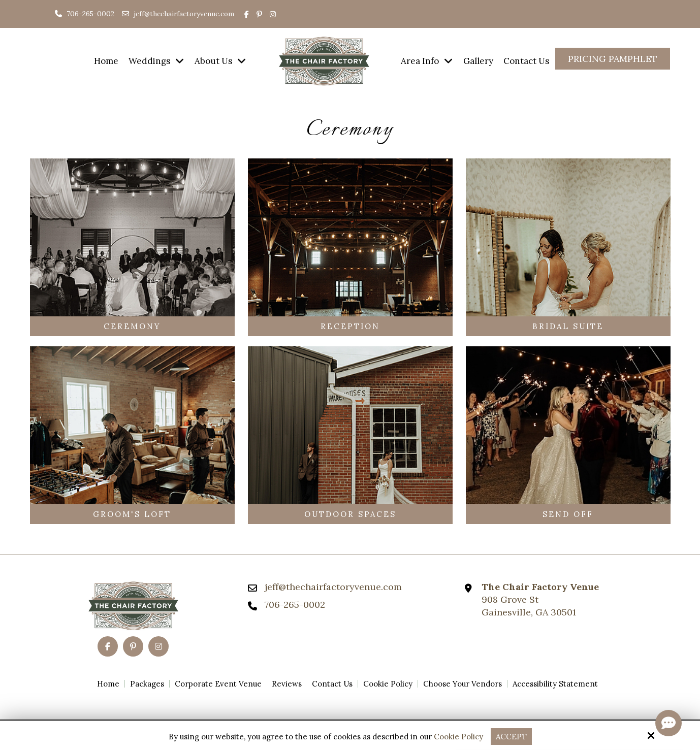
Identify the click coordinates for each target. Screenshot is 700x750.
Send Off (568, 514)
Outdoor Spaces (350, 514)
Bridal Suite (568, 326)
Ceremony (132, 326)
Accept (511, 737)
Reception (350, 326)
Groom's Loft (132, 514)
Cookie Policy (458, 737)
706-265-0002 (85, 14)
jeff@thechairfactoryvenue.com (184, 14)
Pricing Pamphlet (613, 59)
